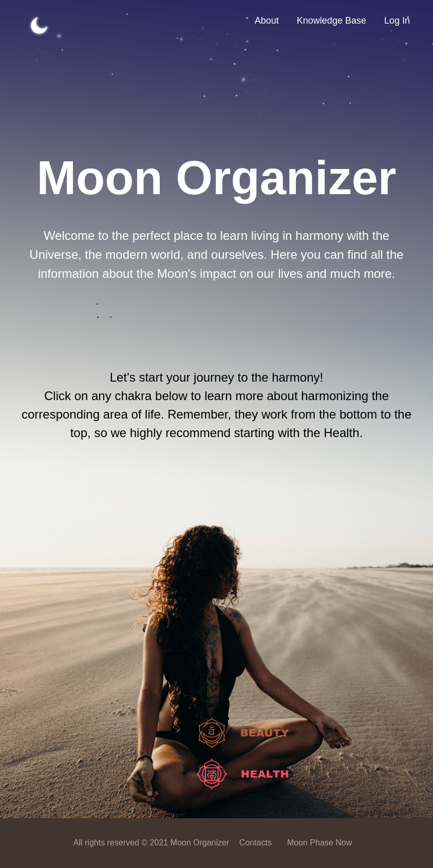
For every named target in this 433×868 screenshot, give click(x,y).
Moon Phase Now (319, 843)
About (267, 21)
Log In (397, 21)
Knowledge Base (332, 21)
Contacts (256, 843)
